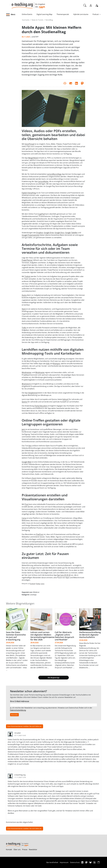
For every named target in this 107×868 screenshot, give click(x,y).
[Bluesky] (91, 862)
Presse (25, 850)
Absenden (14, 715)
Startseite (26, 20)
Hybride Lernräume (81, 14)
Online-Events (27, 14)
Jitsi (30, 446)
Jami (24, 429)
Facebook (32, 584)
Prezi (27, 504)
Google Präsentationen (31, 235)
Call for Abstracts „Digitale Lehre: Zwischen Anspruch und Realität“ (64, 636)
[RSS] (95, 862)
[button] (14, 15)
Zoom (34, 478)
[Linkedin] (83, 862)
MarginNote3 (33, 158)
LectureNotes (43, 181)
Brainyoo (57, 364)
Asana (24, 295)
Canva (24, 518)
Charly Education (41, 406)
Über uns (17, 850)
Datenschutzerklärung (18, 710)
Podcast (96, 14)
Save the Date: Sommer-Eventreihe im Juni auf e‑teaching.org (16, 636)
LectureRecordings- (54, 174)
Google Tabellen (71, 233)
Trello (24, 328)
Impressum (64, 862)
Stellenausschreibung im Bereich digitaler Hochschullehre (90, 635)
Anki (48, 364)
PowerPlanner (27, 260)
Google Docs (59, 233)
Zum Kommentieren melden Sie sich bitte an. (25, 726)
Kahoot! (66, 399)
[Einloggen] (91, 5)
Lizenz (43, 584)
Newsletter (33, 850)
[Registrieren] (97, 5)
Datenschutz (75, 862)
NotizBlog (49, 20)
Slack (24, 309)
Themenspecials (63, 14)
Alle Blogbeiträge (54, 678)
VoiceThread (29, 144)
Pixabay (38, 584)
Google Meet (27, 462)
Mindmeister (27, 372)
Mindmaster (40, 372)
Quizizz (25, 402)
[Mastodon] (87, 862)
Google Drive (49, 233)
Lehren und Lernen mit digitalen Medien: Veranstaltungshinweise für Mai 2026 (42, 636)
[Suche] (85, 5)
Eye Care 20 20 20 (64, 575)
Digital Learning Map (44, 14)
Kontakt (9, 850)
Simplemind (33, 393)
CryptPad (41, 214)
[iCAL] (99, 862)
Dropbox (40, 233)
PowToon (40, 534)
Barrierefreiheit (52, 862)
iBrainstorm (27, 384)
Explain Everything (29, 193)
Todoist (27, 276)
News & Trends (37, 20)
